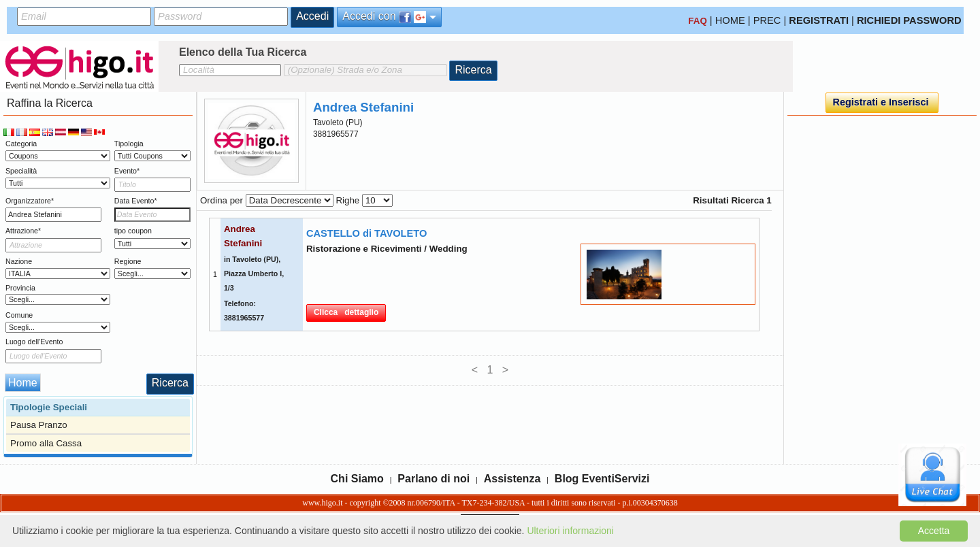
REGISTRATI (819, 20)
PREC (767, 20)
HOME (730, 20)
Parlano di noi (434, 479)
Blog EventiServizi (602, 479)
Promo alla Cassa (46, 443)
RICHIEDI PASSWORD (909, 20)
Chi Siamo (357, 479)
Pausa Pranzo (39, 425)
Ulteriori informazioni (570, 531)
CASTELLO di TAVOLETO (367, 233)
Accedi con (389, 17)
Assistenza (512, 479)
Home (23, 383)
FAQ (697, 21)
